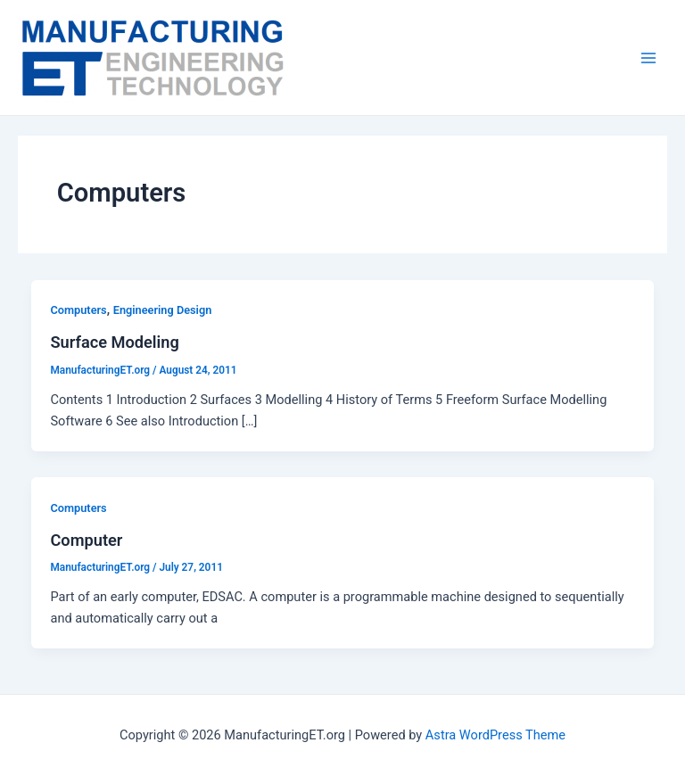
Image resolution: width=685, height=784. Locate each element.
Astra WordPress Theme (495, 735)
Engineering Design (163, 310)
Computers (78, 310)
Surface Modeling (114, 342)
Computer (86, 540)
